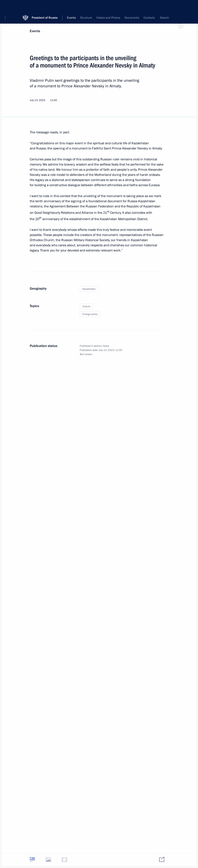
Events (35, 31)
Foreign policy (90, 314)
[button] (7, 6)
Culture (86, 306)
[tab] (32, 860)
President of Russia (45, 6)
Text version (86, 354)
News (106, 346)
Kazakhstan (89, 289)
